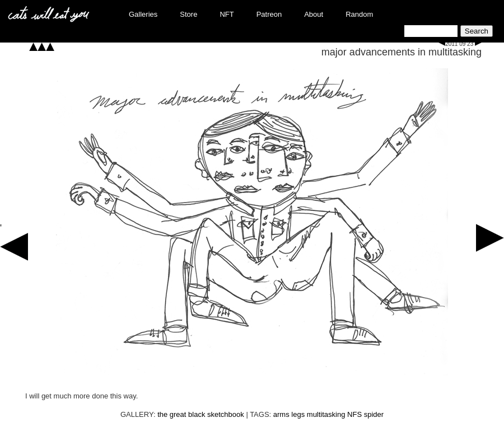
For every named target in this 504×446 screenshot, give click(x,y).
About (314, 14)
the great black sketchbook (201, 414)
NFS (354, 414)
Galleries (143, 14)
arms (281, 414)
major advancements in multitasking (402, 52)
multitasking (326, 414)
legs (298, 414)
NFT (227, 14)
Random (359, 14)
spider (374, 414)
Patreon (269, 14)
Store (188, 14)
